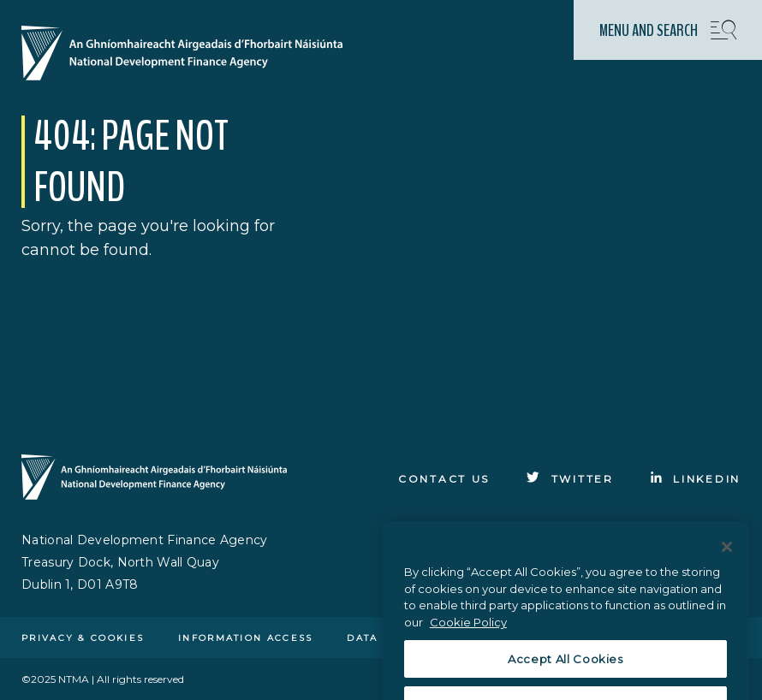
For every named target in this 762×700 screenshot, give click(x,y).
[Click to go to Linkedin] (696, 479)
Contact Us (444, 479)
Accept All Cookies (566, 673)
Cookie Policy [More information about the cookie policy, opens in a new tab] (468, 636)
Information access (245, 638)
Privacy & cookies (83, 638)
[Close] (727, 561)
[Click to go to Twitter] (570, 479)
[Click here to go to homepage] (189, 55)
